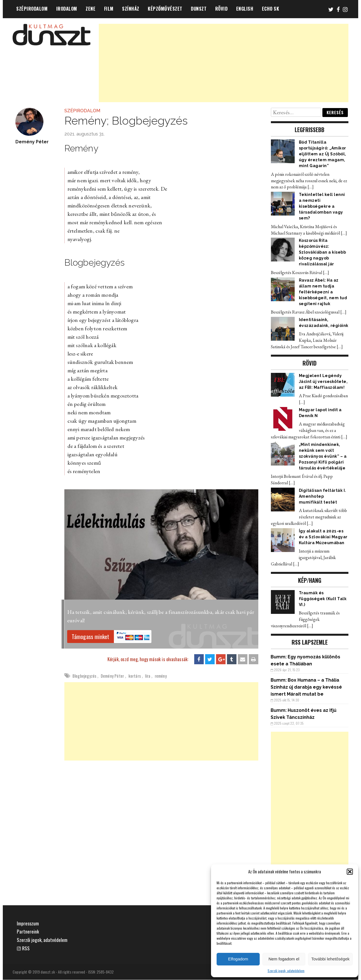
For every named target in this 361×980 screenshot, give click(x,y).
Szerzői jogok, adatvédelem (286, 971)
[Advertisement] (224, 63)
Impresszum (28, 923)
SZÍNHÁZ (131, 9)
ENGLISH (245, 9)
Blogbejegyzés (85, 676)
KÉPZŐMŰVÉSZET (165, 9)
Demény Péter (112, 676)
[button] (350, 872)
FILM (109, 9)
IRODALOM (67, 9)
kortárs (135, 676)
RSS (26, 948)
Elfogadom (238, 959)
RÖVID (221, 9)
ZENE (91, 9)
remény (161, 676)
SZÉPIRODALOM (32, 9)
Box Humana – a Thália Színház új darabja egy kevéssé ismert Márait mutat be (306, 687)
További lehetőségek (330, 959)
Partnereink (28, 931)
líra (148, 676)
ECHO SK (271, 9)
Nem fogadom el (284, 959)
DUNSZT (199, 9)
